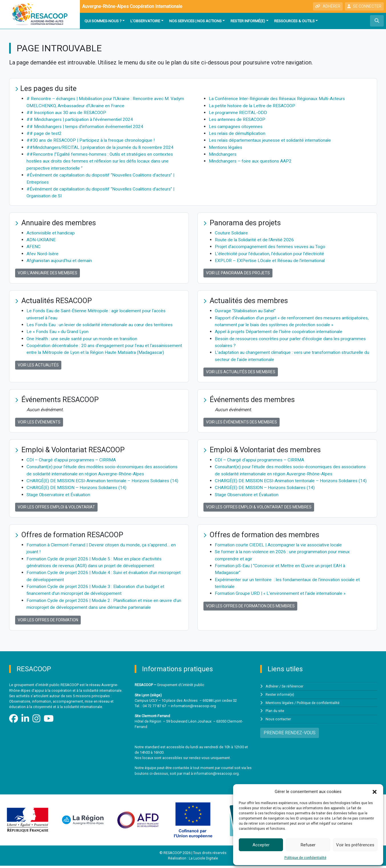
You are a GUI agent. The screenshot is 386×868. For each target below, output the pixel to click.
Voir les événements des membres (241, 419)
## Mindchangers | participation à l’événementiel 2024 (81, 119)
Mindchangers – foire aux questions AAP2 (251, 160)
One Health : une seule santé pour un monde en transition (83, 336)
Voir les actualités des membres (241, 369)
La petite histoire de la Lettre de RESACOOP (253, 105)
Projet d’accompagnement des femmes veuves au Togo (270, 245)
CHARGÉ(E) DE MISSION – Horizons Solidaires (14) (78, 491)
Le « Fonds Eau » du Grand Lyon (58, 329)
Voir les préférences (355, 845)
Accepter (261, 845)
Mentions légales (226, 146)
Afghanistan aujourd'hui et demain (60, 258)
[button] (375, 792)
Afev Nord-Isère (43, 252)
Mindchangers (223, 153)
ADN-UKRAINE (41, 238)
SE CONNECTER (364, 6)
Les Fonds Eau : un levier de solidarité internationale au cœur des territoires (102, 322)
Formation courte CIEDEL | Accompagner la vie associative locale (280, 548)
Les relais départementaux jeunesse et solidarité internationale (272, 140)
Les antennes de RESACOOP (238, 119)
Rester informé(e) (248, 21)
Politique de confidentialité (305, 858)
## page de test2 (44, 133)
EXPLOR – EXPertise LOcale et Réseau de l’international (271, 258)
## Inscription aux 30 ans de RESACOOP (67, 112)
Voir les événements (39, 419)
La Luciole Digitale (204, 861)
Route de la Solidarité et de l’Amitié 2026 (255, 238)
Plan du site (275, 713)
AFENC (34, 245)
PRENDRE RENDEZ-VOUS (290, 734)
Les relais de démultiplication (238, 133)
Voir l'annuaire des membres (48, 271)
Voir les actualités (38, 369)
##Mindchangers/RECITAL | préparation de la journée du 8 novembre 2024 (101, 146)
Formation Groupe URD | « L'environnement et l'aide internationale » (282, 596)
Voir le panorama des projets (238, 271)
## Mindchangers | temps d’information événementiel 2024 (86, 126)
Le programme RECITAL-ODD (238, 112)
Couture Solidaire (232, 231)
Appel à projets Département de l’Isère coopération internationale (280, 329)
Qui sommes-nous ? (103, 21)
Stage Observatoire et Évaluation (59, 498)
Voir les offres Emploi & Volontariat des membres (259, 510)
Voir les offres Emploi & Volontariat (56, 510)
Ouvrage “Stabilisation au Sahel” (247, 309)
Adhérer (272, 689)
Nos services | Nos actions (195, 21)
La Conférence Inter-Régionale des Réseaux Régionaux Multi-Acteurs (278, 99)
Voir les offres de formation (48, 622)
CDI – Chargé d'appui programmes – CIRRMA (72, 457)
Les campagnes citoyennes (236, 126)
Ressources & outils (294, 21)
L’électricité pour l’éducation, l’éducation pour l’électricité (271, 252)
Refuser (308, 845)
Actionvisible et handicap (51, 231)
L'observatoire (145, 21)
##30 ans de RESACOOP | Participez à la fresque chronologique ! (92, 140)
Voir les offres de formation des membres (250, 609)
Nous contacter (278, 721)
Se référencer (293, 689)
